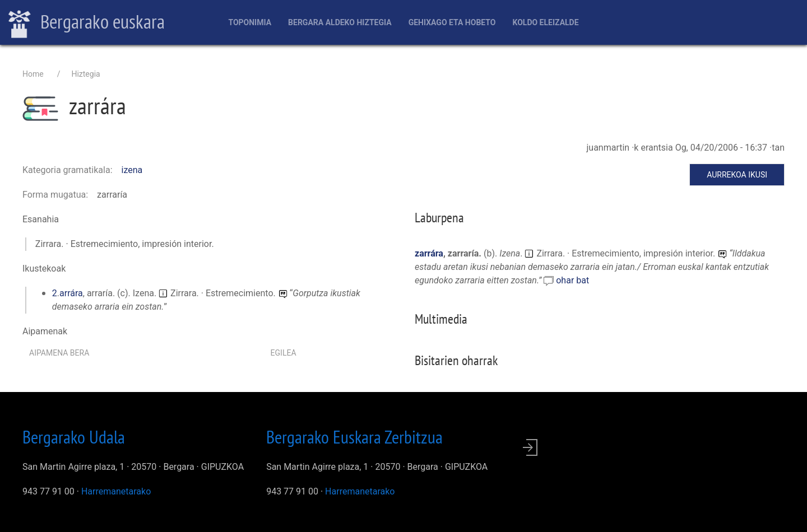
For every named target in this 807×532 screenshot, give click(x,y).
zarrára (429, 253)
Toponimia (250, 22)
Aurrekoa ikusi (737, 175)
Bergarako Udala (74, 437)
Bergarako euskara (87, 23)
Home (33, 74)
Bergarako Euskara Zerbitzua (354, 437)
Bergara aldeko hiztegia (340, 22)
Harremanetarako (116, 491)
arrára (71, 293)
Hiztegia (85, 74)
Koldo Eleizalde (545, 22)
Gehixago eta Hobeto (452, 22)
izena (132, 170)
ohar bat (572, 280)
